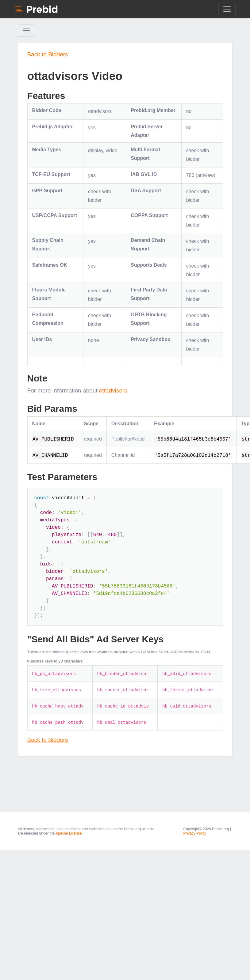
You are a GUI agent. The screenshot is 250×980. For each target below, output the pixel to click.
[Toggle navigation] (227, 9)
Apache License (69, 833)
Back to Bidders (48, 54)
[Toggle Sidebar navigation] (26, 31)
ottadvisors (113, 390)
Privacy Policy (195, 833)
